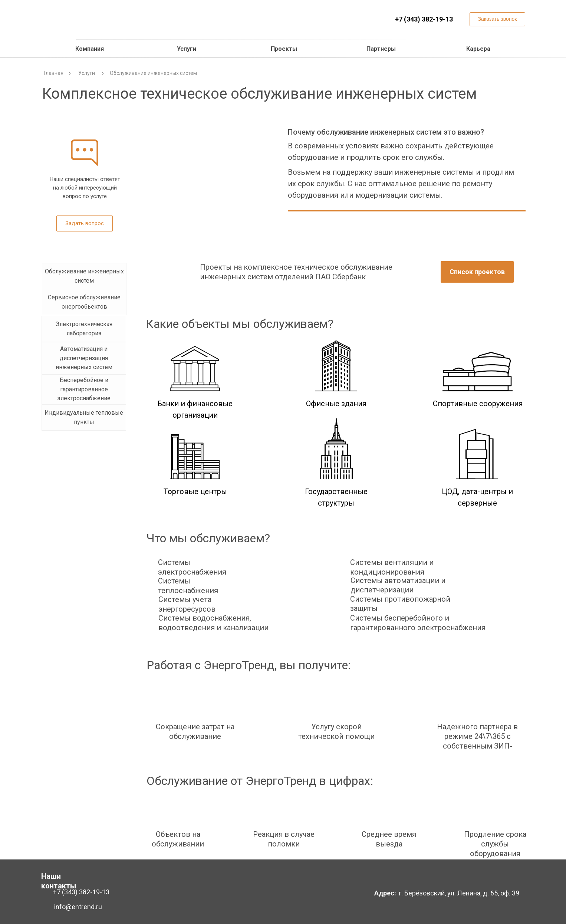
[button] (497, 19)
